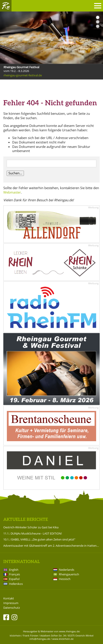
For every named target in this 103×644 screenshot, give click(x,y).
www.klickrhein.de (63, 639)
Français (15, 574)
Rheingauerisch (69, 574)
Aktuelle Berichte (26, 520)
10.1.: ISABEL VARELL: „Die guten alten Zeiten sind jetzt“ (39, 539)
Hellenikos (16, 584)
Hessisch (65, 579)
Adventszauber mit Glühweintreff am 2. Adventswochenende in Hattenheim (51, 546)
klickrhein (15, 636)
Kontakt (9, 598)
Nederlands (67, 570)
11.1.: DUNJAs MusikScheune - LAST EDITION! (33, 533)
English (14, 570)
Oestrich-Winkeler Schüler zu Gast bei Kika (31, 527)
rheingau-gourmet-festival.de (23, 75)
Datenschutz (12, 608)
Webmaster (12, 192)
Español (14, 579)
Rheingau (6, 6)
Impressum (11, 603)
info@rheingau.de (40, 639)
